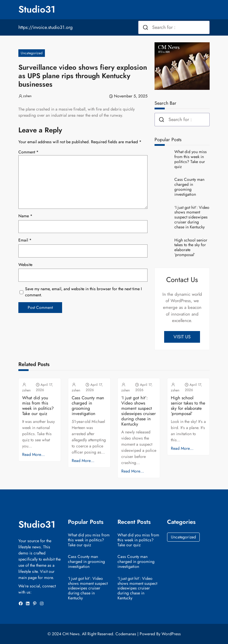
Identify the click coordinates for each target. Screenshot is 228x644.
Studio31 (37, 9)
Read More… (34, 454)
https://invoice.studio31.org (45, 27)
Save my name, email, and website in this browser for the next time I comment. (83, 292)
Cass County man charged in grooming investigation (189, 187)
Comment (28, 152)
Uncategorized (32, 53)
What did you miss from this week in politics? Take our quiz (191, 159)
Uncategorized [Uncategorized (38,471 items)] (183, 537)
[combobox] (174, 27)
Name (25, 216)
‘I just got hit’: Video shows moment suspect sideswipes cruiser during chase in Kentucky (192, 217)
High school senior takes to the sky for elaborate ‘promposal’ (191, 247)
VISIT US (182, 337)
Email (25, 240)
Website (25, 265)
